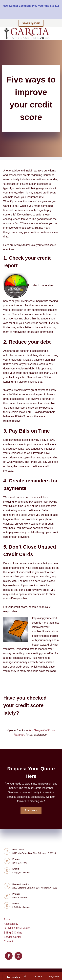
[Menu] (57, 34)
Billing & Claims (13, 933)
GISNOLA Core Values (17, 928)
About (7, 919)
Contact (8, 941)
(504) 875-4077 (20, 863)
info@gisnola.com (21, 872)
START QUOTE (31, 23)
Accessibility (11, 924)
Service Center (13, 937)
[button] (31, 811)
